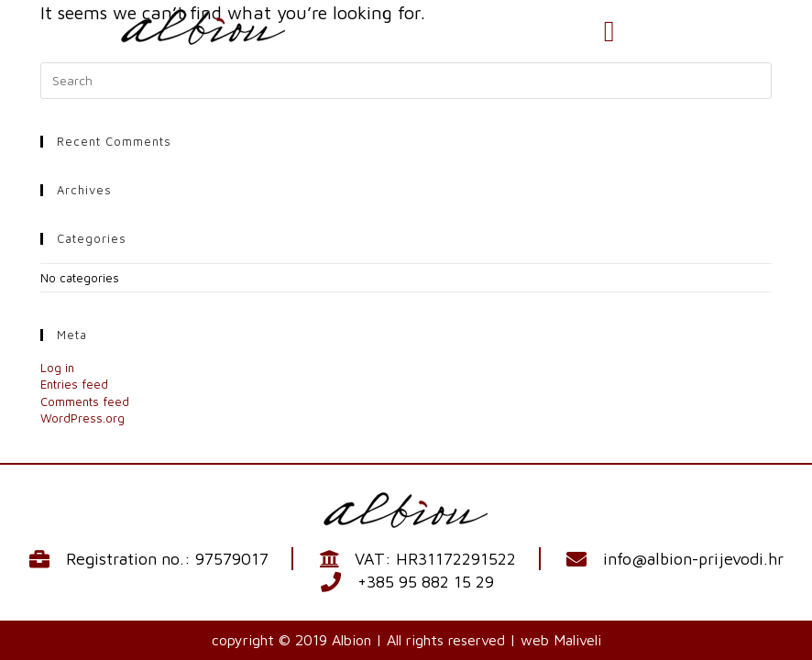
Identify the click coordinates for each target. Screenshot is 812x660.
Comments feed (85, 401)
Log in (57, 368)
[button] (609, 31)
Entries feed (74, 384)
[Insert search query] (406, 81)
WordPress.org (82, 418)
